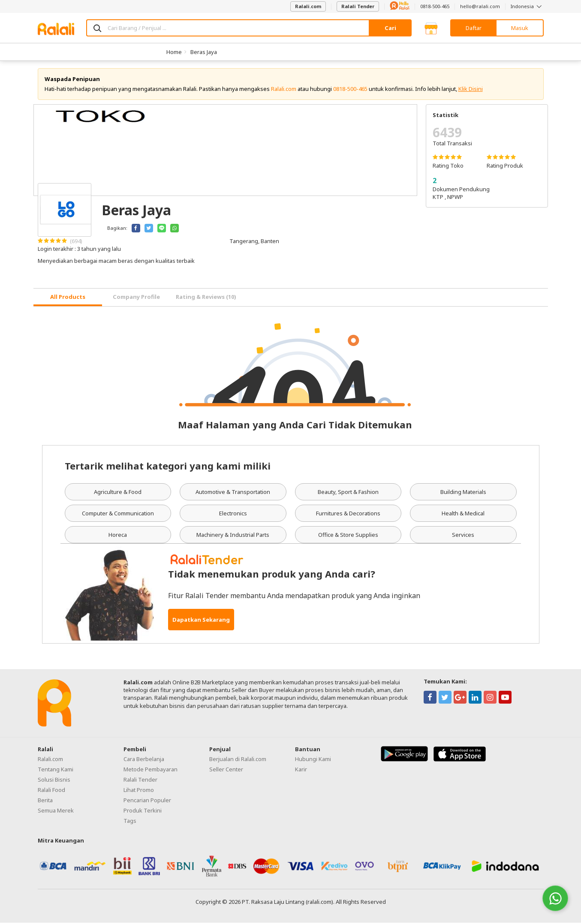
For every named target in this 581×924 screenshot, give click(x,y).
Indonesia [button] (527, 6)
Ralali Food (51, 791)
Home (174, 52)
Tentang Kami (56, 770)
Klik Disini (471, 90)
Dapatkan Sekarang (201, 621)
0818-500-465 (435, 6)
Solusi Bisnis (54, 780)
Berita (45, 801)
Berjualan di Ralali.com (238, 760)
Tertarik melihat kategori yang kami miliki (168, 467)
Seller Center (226, 770)
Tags (130, 822)
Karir (301, 770)
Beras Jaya (204, 52)
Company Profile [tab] (136, 298)
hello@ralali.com (480, 6)
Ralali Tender (358, 6)
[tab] (68, 299)
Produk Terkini (143, 811)
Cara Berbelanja (144, 760)
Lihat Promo (139, 791)
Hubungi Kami (313, 760)
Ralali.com (308, 6)
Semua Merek (56, 811)
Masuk (520, 28)
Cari (390, 28)
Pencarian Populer (147, 801)
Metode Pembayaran (151, 770)
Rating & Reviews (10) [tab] (206, 298)
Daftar (474, 28)
